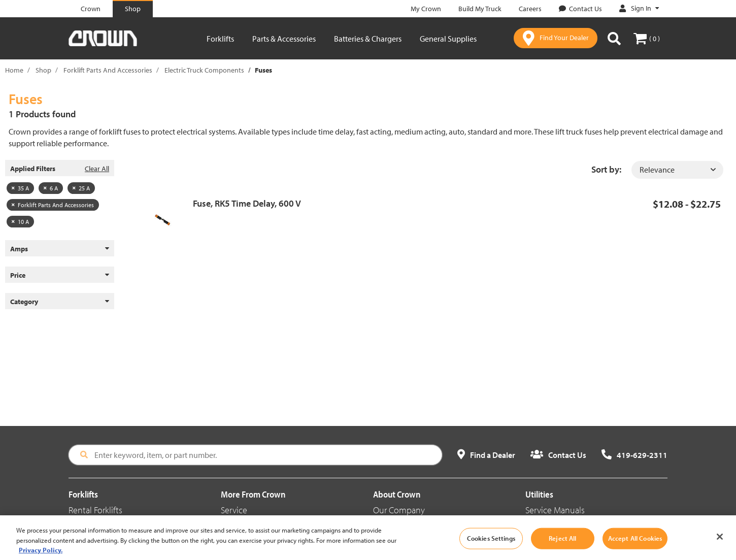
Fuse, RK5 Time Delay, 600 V (247, 203)
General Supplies (448, 39)
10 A (20, 222)
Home (14, 70)
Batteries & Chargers (368, 39)
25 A (81, 188)
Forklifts (220, 39)
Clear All (97, 169)
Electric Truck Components (204, 70)
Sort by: (606, 169)
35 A (20, 188)
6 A (51, 188)
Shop (43, 70)
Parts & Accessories (284, 39)
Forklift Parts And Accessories (108, 70)
